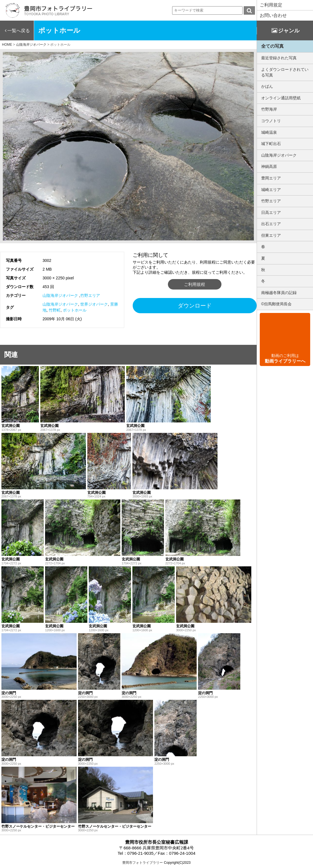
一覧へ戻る (19, 31)
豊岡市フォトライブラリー (143, 863)
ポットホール (75, 310)
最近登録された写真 (279, 58)
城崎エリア (271, 190)
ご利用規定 (271, 5)
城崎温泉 (269, 132)
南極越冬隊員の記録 (279, 293)
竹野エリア (90, 295)
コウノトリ (271, 121)
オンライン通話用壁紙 (281, 98)
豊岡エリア (271, 178)
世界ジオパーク (94, 304)
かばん (267, 86)
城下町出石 (271, 144)
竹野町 (55, 310)
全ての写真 (272, 46)
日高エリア (271, 212)
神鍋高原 (269, 166)
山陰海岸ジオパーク (60, 295)
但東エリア (271, 235)
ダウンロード (195, 306)
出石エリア (271, 224)
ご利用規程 (195, 284)
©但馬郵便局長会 (276, 304)
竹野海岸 (269, 109)
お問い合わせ (273, 15)
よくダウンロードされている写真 (285, 72)
